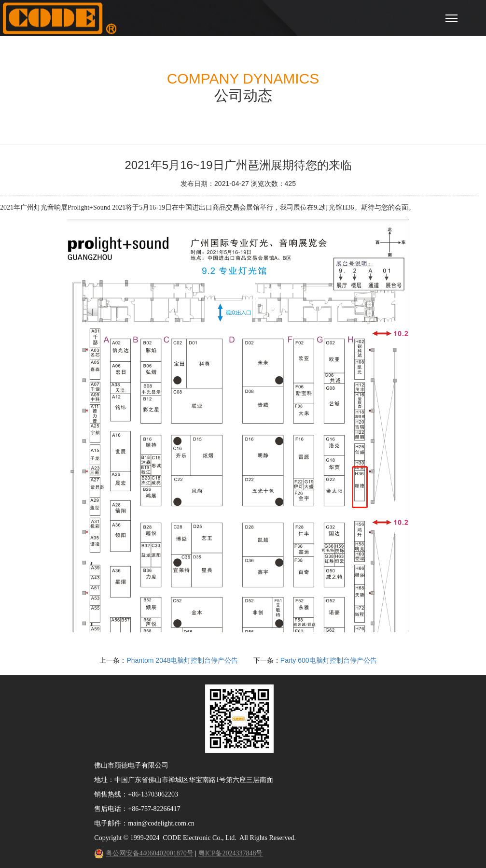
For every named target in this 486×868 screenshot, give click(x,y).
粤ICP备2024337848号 (231, 853)
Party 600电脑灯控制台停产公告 (329, 660)
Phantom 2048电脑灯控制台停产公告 (182, 660)
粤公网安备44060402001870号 (150, 853)
